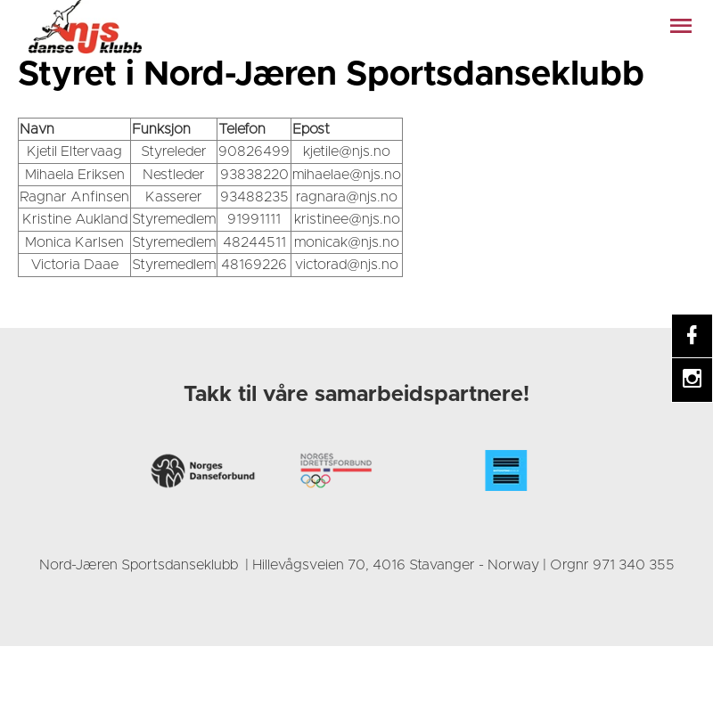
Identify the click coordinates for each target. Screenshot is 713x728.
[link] (85, 27)
